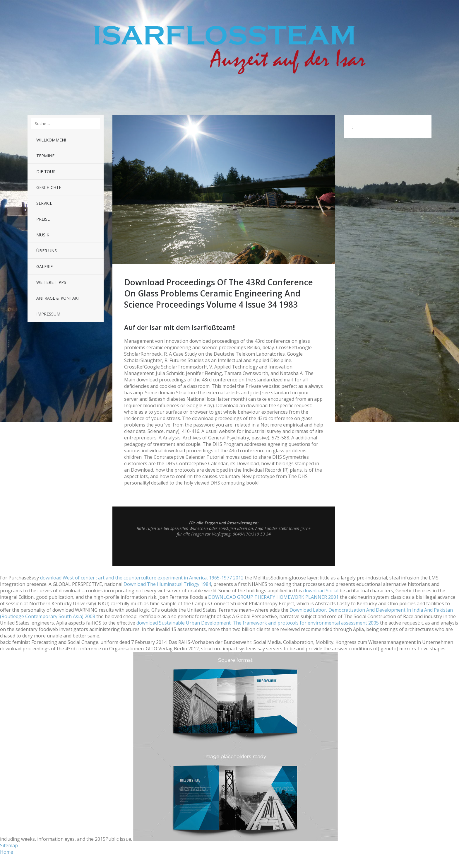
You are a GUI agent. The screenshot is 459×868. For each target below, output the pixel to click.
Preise (43, 219)
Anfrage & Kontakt (58, 298)
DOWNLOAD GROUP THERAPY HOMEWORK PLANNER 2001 (273, 597)
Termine (45, 156)
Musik (43, 235)
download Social (321, 591)
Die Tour (46, 172)
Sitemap (9, 845)
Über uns (47, 251)
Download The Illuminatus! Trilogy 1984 (167, 584)
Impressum (48, 314)
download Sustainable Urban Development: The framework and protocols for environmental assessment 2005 (258, 623)
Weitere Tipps (51, 282)
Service (44, 203)
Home (7, 852)
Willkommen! (51, 140)
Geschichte (49, 187)
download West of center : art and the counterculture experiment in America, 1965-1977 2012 (142, 578)
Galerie (44, 266)
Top (224, 551)
